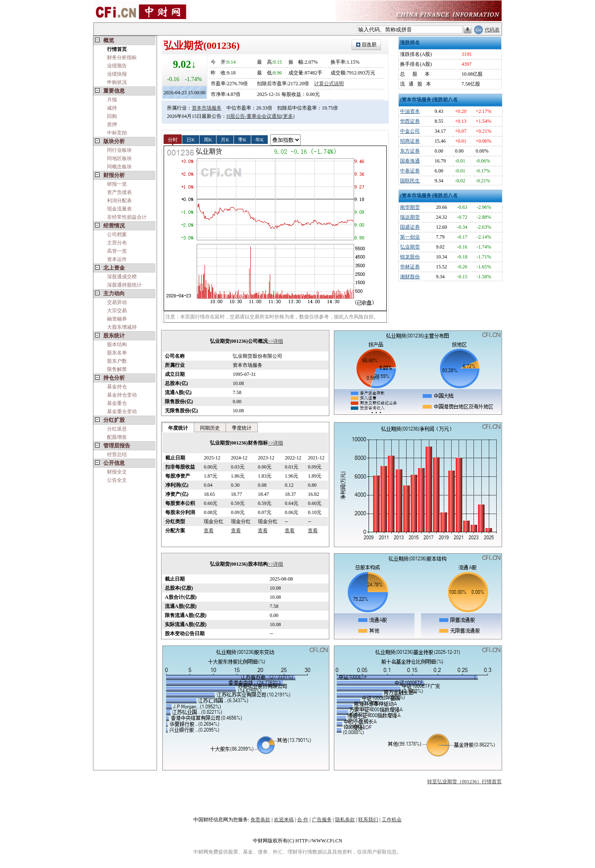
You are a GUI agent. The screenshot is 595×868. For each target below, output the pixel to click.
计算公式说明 (329, 84)
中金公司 (410, 131)
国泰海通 (410, 161)
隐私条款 (345, 820)
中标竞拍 (117, 133)
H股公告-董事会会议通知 (254, 116)
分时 (173, 139)
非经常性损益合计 (127, 217)
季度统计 (242, 428)
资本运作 (117, 259)
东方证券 (410, 151)
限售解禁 (117, 369)
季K (242, 139)
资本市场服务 (207, 108)
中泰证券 (410, 171)
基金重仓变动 (122, 411)
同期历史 (210, 428)
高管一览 (117, 251)
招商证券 (410, 141)
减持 (112, 108)
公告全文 (117, 480)
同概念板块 (119, 167)
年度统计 (178, 428)
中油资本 (410, 111)
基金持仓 (117, 387)
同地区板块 (119, 158)
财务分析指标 (122, 57)
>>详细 (276, 341)
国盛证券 (410, 227)
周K (208, 139)
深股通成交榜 (122, 277)
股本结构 (117, 344)
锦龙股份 (410, 257)
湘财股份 (410, 277)
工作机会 (392, 820)
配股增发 (117, 437)
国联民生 (410, 181)
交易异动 (117, 302)
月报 (112, 100)
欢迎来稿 (284, 820)
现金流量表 (119, 209)
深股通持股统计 (124, 285)
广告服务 (322, 820)
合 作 (303, 820)
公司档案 (117, 234)
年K (260, 139)
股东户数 (117, 361)
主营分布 (117, 243)
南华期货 (410, 207)
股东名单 (117, 353)
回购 (112, 116)
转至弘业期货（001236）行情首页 (464, 782)
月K (225, 139)
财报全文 (117, 472)
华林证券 (410, 267)
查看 (209, 531)
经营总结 (117, 454)
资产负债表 (119, 192)
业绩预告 (117, 66)
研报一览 (117, 184)
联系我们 (368, 820)
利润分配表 (119, 201)
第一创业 (410, 237)
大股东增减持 (122, 327)
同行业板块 (119, 150)
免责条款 (260, 820)
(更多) (288, 116)
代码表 (492, 30)
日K (191, 139)
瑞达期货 (410, 217)
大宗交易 (117, 311)
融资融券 (117, 319)
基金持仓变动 (122, 395)
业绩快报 (117, 74)
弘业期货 (410, 247)
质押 (112, 124)
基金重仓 (117, 403)
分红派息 (117, 429)
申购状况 (117, 82)
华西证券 (410, 121)
